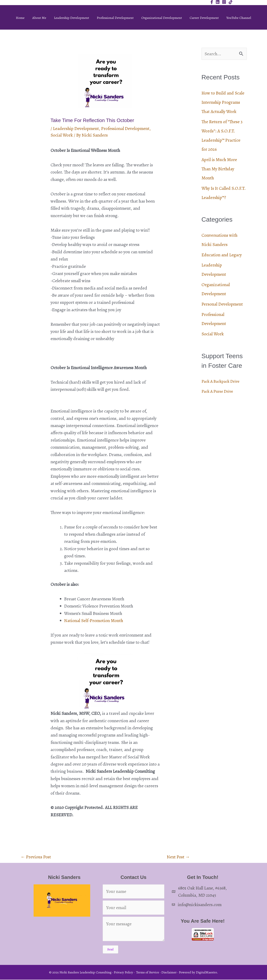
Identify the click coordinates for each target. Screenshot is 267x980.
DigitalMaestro (206, 972)
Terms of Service (148, 972)
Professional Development (115, 18)
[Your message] (133, 929)
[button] (110, 950)
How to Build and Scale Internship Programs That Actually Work (223, 102)
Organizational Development (162, 18)
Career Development (204, 18)
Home (20, 18)
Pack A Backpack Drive (222, 379)
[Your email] (133, 908)
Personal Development (222, 302)
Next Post (178, 857)
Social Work (62, 135)
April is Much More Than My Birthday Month (219, 168)
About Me (39, 18)
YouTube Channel (239, 18)
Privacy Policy (123, 972)
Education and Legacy (222, 253)
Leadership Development (72, 18)
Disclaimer (169, 972)
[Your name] (133, 892)
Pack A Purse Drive (219, 389)
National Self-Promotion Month (94, 621)
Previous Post (36, 857)
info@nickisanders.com (200, 905)
